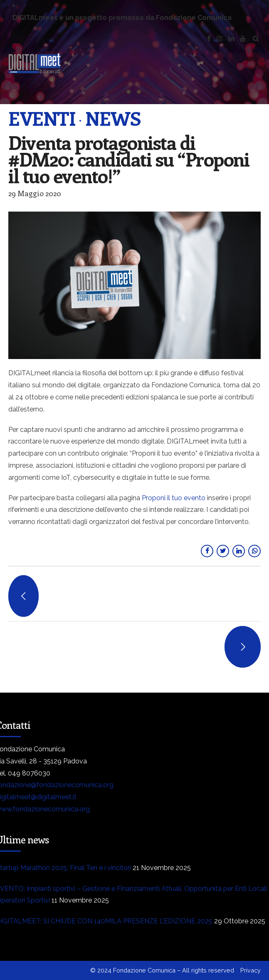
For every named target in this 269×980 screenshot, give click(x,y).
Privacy (250, 970)
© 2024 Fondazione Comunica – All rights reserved (162, 970)
